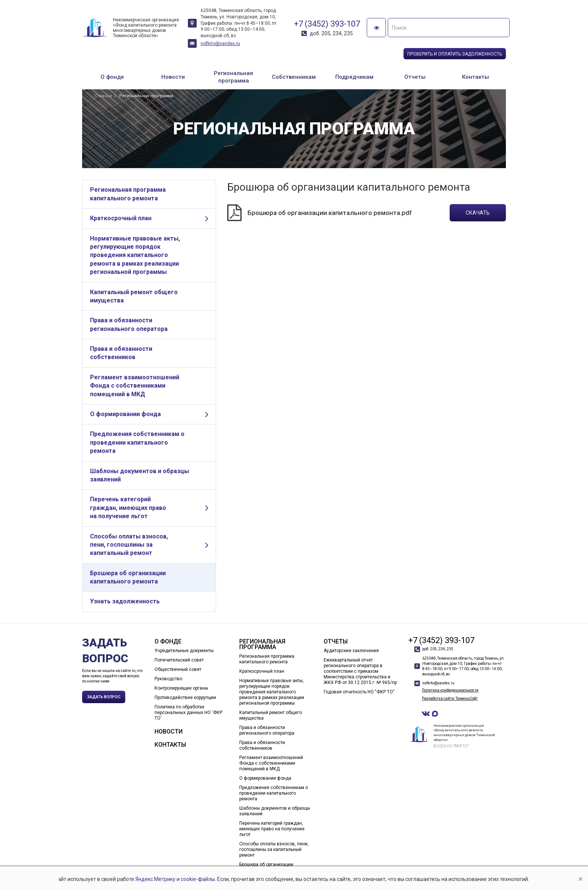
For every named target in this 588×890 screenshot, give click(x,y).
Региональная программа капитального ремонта (128, 194)
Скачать (478, 213)
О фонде (112, 77)
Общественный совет (178, 669)
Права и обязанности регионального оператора (129, 324)
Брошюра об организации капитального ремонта (128, 577)
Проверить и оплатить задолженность (455, 54)
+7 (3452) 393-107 (327, 24)
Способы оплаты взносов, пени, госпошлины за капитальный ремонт (129, 545)
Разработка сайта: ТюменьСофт (450, 698)
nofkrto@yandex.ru (220, 44)
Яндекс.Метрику (155, 879)
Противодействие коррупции (185, 698)
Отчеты (415, 77)
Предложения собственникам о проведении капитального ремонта (137, 442)
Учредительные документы (184, 651)
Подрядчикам (354, 77)
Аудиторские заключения (351, 651)
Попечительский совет (179, 660)
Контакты (475, 77)
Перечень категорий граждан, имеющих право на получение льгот (128, 508)
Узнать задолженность (125, 601)
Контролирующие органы (181, 688)
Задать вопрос (104, 697)
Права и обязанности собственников (121, 353)
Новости (173, 77)
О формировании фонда (125, 414)
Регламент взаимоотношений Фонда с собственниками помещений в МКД (135, 386)
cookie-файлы (198, 879)
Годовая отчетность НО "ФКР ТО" (359, 692)
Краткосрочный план (121, 218)
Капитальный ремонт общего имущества (134, 296)
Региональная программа (233, 77)
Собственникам (294, 77)
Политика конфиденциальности (450, 690)
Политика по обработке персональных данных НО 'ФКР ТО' (188, 713)
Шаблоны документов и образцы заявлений (139, 475)
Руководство (168, 679)
